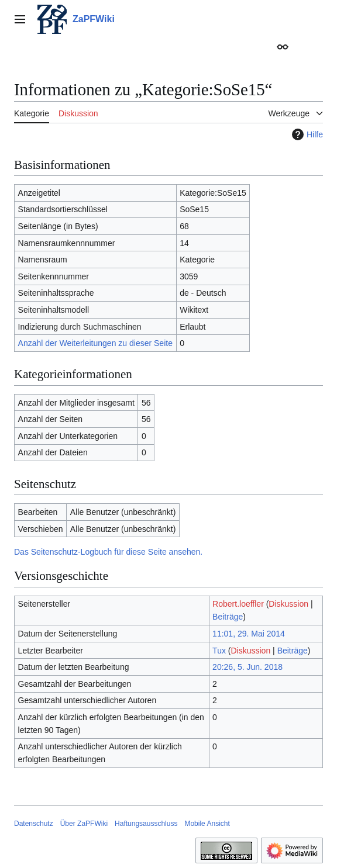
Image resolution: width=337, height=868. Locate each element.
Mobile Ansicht (207, 824)
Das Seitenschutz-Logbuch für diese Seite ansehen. (108, 552)
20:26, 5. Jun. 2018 (247, 667)
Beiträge (228, 617)
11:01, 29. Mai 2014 (249, 634)
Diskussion (288, 604)
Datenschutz (34, 824)
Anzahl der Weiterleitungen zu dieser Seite (95, 343)
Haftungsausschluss (146, 824)
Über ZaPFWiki (84, 824)
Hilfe (306, 134)
